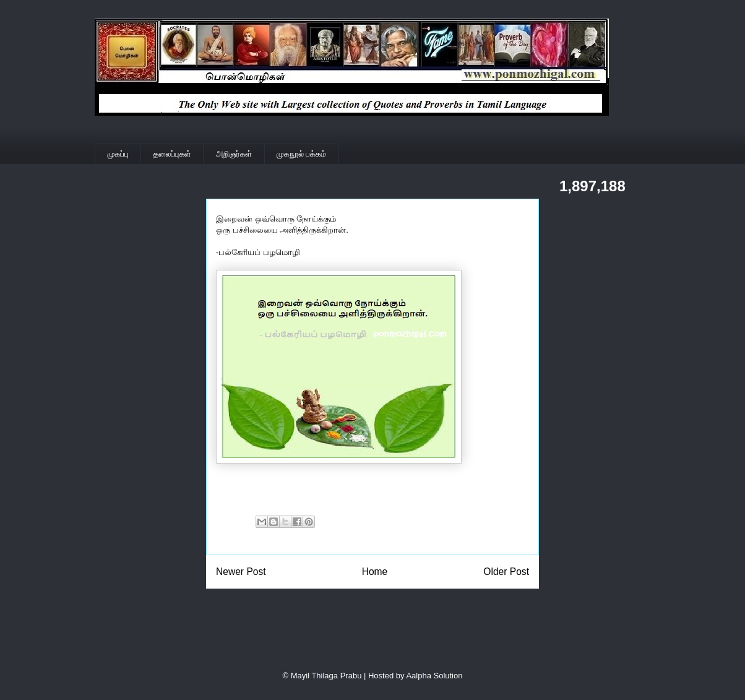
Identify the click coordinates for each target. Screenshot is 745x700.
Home (375, 572)
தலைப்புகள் (172, 154)
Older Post (506, 572)
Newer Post (241, 572)
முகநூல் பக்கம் (301, 154)
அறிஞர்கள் (234, 154)
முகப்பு (118, 154)
